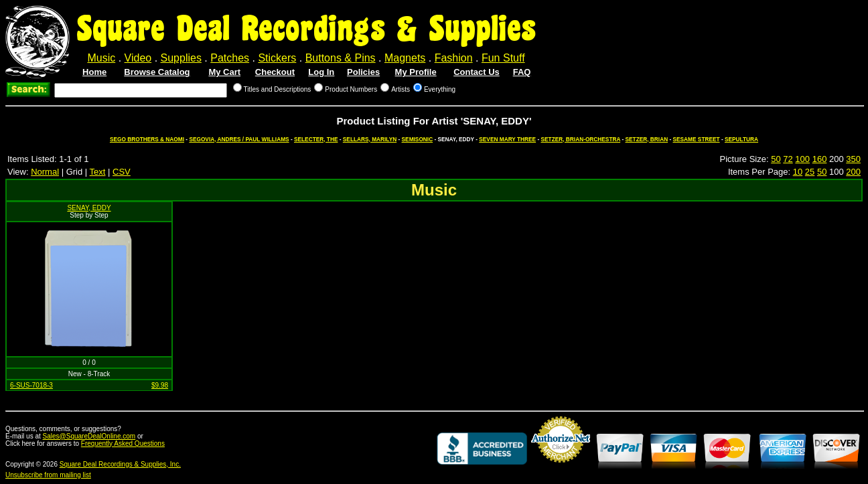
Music (101, 58)
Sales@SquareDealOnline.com (89, 436)
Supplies (181, 58)
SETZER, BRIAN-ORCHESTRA (581, 139)
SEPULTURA (741, 139)
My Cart (224, 72)
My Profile (416, 72)
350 (853, 159)
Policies (363, 72)
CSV (122, 172)
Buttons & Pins (341, 58)
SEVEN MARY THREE (507, 139)
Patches (230, 58)
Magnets (405, 58)
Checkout (275, 72)
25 (810, 172)
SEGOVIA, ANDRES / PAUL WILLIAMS (239, 139)
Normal (45, 172)
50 (776, 159)
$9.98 (160, 385)
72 (788, 159)
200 (853, 172)
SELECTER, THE (316, 139)
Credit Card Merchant (561, 468)
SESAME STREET (697, 139)
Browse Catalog (157, 72)
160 (820, 159)
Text (98, 172)
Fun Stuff (503, 58)
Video (138, 58)
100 (802, 159)
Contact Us (477, 72)
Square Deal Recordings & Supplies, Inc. (120, 464)
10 (798, 172)
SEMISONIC (418, 139)
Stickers (277, 58)
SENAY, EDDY (89, 208)
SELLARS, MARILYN (370, 139)
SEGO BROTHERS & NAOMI (147, 139)
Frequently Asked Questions (123, 443)
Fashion (454, 58)
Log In (321, 72)
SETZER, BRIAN (647, 139)
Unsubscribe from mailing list (48, 475)
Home (94, 72)
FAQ (522, 72)
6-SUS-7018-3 (31, 385)
